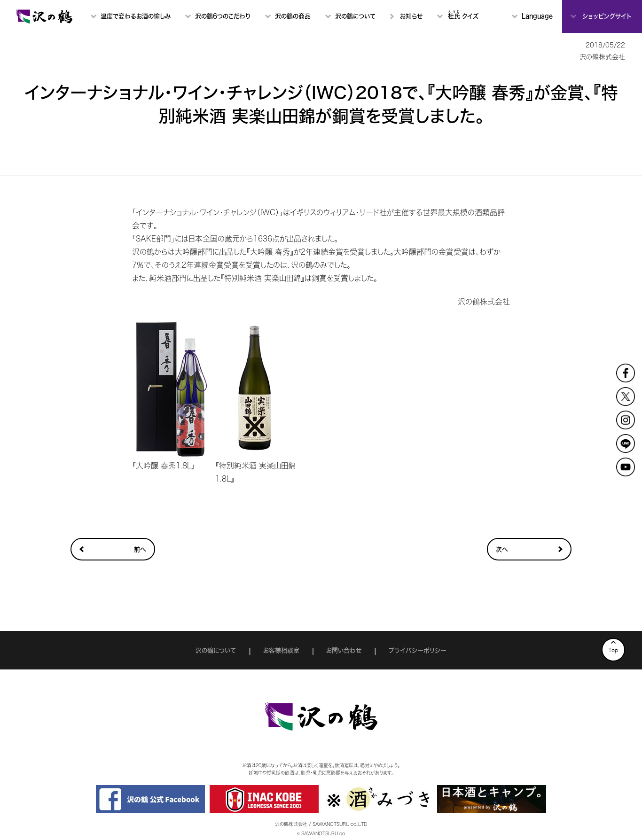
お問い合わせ (344, 650)
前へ (140, 549)
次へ (502, 549)
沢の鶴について (216, 650)
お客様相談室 (281, 650)
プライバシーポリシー (418, 650)
